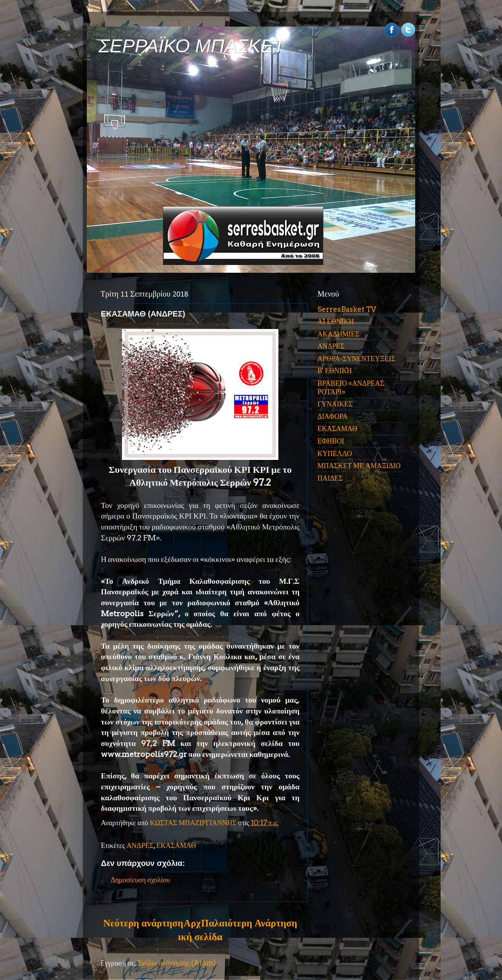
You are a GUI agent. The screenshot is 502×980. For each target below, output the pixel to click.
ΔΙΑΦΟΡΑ (333, 416)
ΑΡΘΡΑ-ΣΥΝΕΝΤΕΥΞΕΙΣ (356, 359)
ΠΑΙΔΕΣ (330, 478)
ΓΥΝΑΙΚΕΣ (335, 404)
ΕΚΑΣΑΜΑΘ (176, 845)
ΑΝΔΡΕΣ (140, 845)
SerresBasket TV (347, 309)
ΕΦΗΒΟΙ (331, 441)
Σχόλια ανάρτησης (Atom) (177, 963)
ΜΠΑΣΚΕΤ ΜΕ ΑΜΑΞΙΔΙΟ (359, 466)
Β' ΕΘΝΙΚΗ (335, 371)
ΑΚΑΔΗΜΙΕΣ (338, 334)
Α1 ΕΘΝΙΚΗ (336, 321)
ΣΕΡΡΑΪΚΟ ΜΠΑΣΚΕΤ (192, 46)
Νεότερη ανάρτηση (143, 923)
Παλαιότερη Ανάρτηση (249, 923)
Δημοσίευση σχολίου (140, 880)
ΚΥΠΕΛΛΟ (335, 453)
